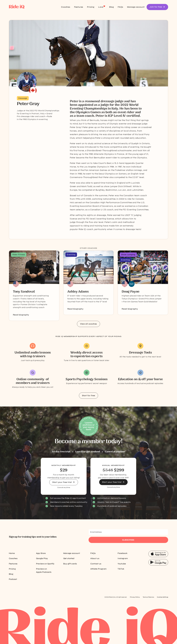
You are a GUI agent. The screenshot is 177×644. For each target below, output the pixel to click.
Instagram (123, 558)
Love (102, 7)
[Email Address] (128, 532)
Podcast (13, 579)
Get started (69, 558)
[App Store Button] (158, 554)
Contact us (96, 564)
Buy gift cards (70, 564)
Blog (112, 7)
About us (95, 558)
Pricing (91, 7)
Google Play (42, 558)
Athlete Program (98, 569)
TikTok (121, 569)
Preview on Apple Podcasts (44, 570)
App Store (41, 553)
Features (79, 7)
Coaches (66, 7)
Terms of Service (148, 597)
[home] (25, 7)
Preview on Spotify (45, 564)
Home (12, 553)
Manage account (136, 7)
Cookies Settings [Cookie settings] (163, 597)
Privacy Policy (135, 597)
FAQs (120, 7)
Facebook (122, 553)
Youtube (122, 564)
